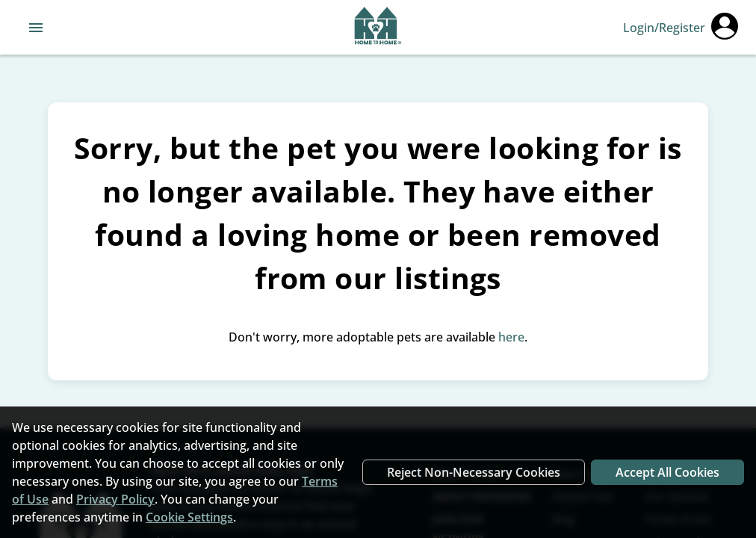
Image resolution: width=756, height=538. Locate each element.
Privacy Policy (115, 499)
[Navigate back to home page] (378, 28)
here (511, 337)
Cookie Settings (189, 517)
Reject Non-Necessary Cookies (474, 472)
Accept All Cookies (667, 472)
